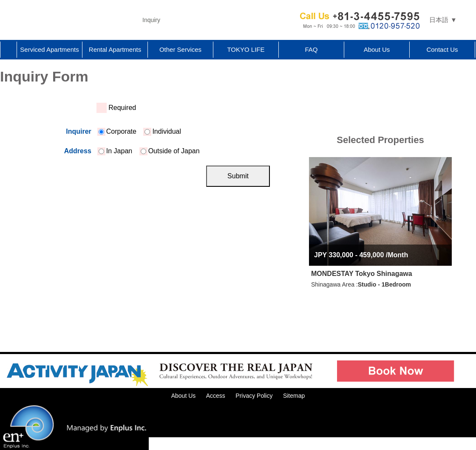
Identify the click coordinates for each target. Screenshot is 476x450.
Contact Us (442, 49)
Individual (163, 131)
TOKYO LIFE (246, 49)
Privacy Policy (254, 396)
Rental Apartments (115, 49)
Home (8, 50)
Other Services (180, 49)
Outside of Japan (170, 151)
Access (216, 396)
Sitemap (294, 396)
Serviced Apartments (49, 49)
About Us (377, 49)
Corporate (118, 131)
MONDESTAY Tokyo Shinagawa (362, 274)
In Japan (115, 151)
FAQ (311, 49)
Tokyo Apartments (68, 20)
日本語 (439, 20)
